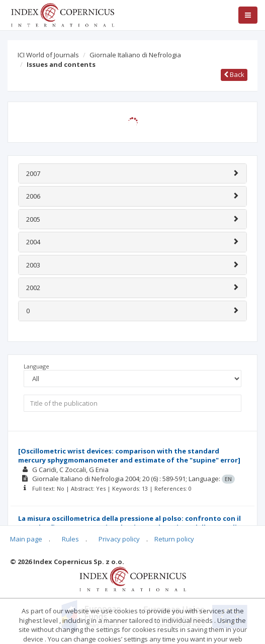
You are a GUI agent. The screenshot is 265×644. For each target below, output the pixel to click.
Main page (26, 539)
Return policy (174, 539)
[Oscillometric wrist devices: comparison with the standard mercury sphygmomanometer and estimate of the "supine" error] (129, 456)
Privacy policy (119, 539)
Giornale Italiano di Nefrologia (135, 55)
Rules (70, 539)
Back (234, 74)
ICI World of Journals (48, 55)
